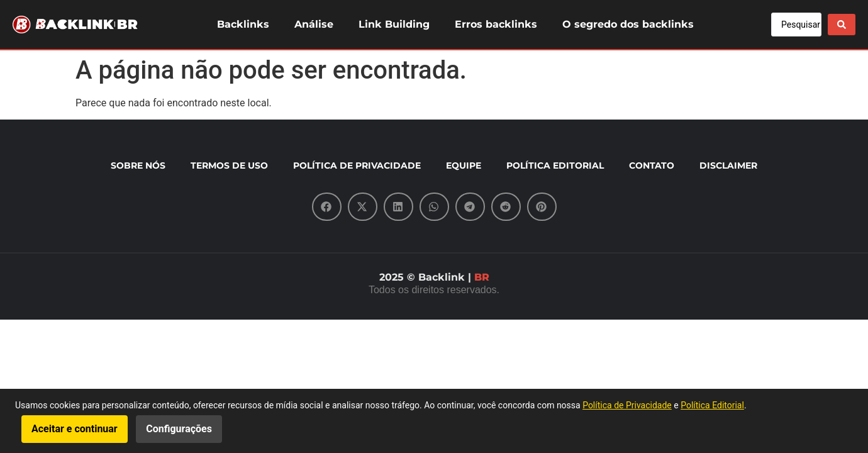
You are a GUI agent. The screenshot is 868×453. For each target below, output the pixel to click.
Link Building (394, 24)
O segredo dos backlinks (628, 24)
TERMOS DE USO (229, 165)
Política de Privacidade (627, 405)
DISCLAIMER (728, 165)
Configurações (179, 429)
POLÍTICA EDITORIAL (555, 165)
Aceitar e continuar (75, 429)
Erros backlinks (496, 24)
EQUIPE (464, 165)
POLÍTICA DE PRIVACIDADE (357, 165)
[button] (327, 207)
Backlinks (243, 24)
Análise (314, 24)
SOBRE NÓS (138, 165)
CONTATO (652, 165)
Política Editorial (712, 405)
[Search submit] (842, 25)
